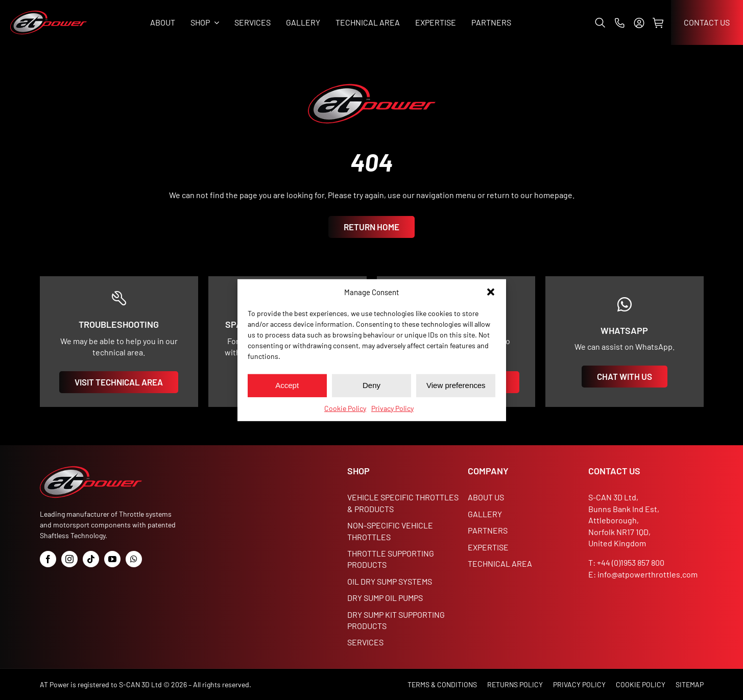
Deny (371, 385)
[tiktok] (91, 559)
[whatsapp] (134, 559)
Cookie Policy (345, 408)
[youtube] (112, 559)
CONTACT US (614, 471)
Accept (287, 385)
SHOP (358, 471)
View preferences (456, 385)
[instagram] (69, 559)
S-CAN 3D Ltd (140, 684)
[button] (491, 292)
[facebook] (48, 559)
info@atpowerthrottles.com (648, 574)
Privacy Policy (392, 408)
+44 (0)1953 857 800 (631, 562)
